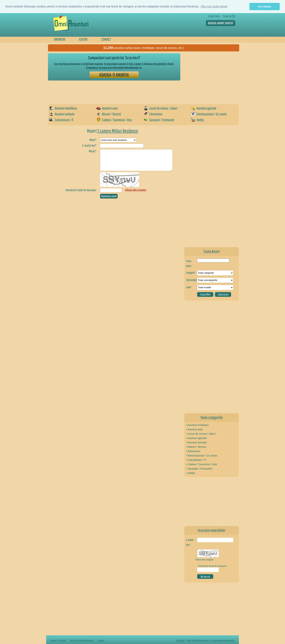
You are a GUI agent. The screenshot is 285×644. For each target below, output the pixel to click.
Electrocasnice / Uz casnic (209, 114)
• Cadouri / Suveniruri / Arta (201, 464)
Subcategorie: (192, 280)
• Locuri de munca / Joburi (201, 434)
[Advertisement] (114, 90)
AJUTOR (83, 39)
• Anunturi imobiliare (197, 425)
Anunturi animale (62, 114)
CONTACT (106, 39)
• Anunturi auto (194, 429)
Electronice (153, 114)
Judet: (189, 287)
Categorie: (191, 273)
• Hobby (191, 473)
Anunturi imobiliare (63, 108)
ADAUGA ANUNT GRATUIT (221, 23)
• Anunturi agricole (196, 438)
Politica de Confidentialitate (82, 641)
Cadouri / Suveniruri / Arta (114, 120)
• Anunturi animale (196, 442)
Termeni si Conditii (58, 641)
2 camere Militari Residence (118, 131)
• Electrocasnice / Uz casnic (202, 456)
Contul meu (214, 16)
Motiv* (93, 140)
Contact (101, 641)
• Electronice (193, 451)
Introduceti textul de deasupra (81, 190)
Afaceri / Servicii (109, 114)
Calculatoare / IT (61, 120)
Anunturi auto (107, 108)
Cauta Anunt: (189, 263)
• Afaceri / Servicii (196, 447)
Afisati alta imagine (204, 560)
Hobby (197, 120)
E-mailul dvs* (190, 542)
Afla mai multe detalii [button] (214, 6)
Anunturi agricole (204, 108)
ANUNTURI (60, 39)
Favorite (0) (229, 16)
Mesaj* (93, 151)
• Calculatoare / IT (196, 460)
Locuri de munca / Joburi (160, 108)
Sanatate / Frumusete (159, 120)
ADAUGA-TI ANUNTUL (114, 75)
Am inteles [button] (265, 7)
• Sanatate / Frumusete (199, 469)
